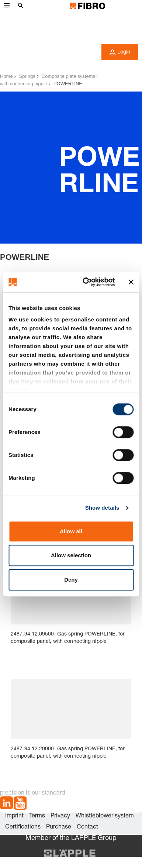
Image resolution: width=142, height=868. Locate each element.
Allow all (71, 531)
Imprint (14, 816)
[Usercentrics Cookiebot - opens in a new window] (86, 282)
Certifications (23, 827)
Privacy (60, 816)
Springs (27, 76)
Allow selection (71, 555)
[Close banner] (131, 282)
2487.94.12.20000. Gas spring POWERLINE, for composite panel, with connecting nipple (68, 753)
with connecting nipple (24, 84)
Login (120, 52)
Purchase (59, 827)
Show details (102, 508)
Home (6, 76)
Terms (37, 816)
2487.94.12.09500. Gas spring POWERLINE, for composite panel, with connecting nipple (68, 638)
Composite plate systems (68, 76)
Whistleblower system (105, 816)
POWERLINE (68, 84)
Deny (71, 580)
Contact (87, 827)
